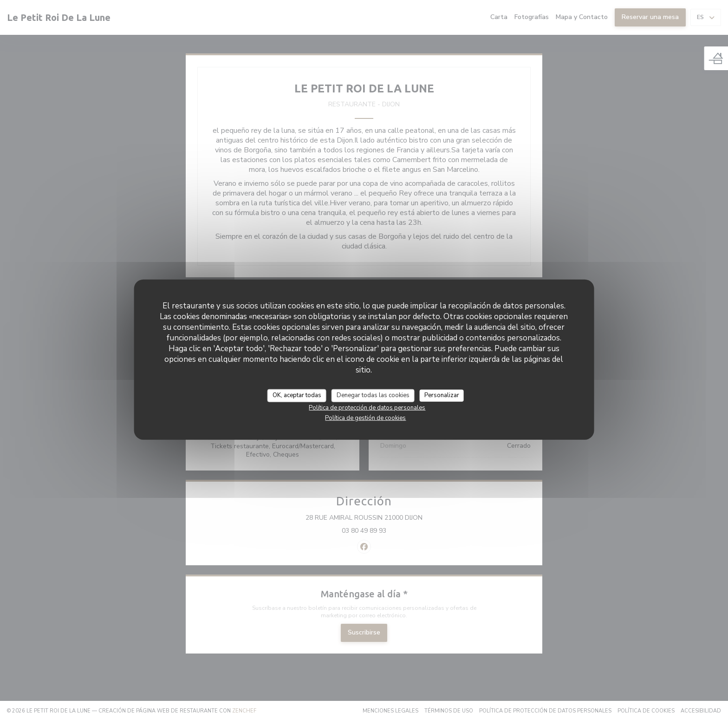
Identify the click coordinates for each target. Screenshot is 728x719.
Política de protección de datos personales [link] (367, 407)
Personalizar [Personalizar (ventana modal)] (442, 395)
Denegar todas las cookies (373, 395)
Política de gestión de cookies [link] (365, 418)
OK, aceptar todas (297, 395)
